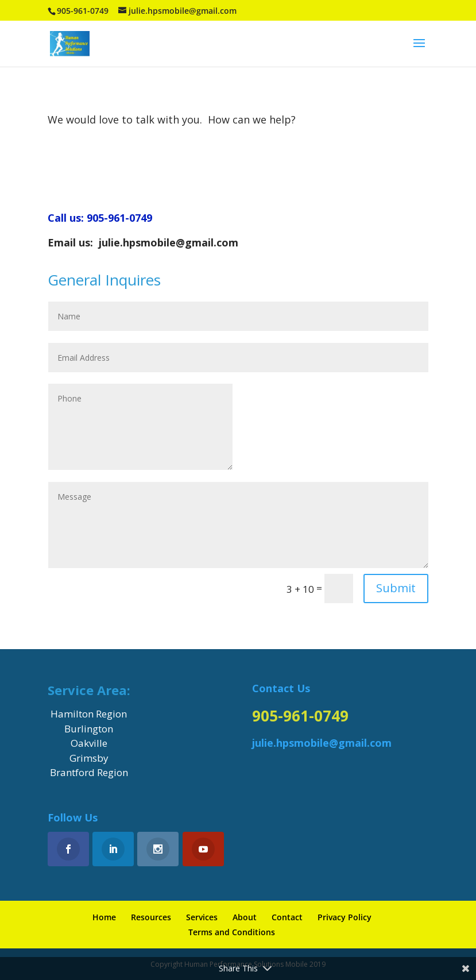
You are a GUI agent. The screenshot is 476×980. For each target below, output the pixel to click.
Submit (396, 588)
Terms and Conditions (232, 932)
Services (202, 917)
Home (104, 917)
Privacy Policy (345, 917)
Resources (151, 917)
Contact (287, 917)
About (245, 917)
